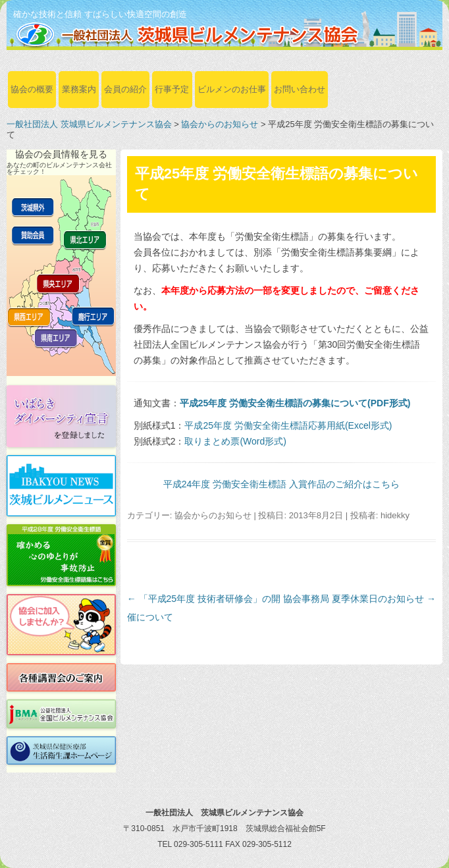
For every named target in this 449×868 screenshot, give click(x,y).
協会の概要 (32, 89)
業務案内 (79, 89)
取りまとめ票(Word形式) (235, 441)
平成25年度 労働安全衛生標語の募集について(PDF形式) (295, 403)
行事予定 (172, 89)
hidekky (395, 515)
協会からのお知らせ (220, 124)
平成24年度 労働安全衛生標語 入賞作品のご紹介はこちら (281, 484)
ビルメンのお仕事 (232, 89)
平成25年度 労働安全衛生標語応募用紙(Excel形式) (288, 425)
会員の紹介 (125, 89)
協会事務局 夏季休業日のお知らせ (359, 599)
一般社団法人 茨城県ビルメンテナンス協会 (89, 124)
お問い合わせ (300, 89)
